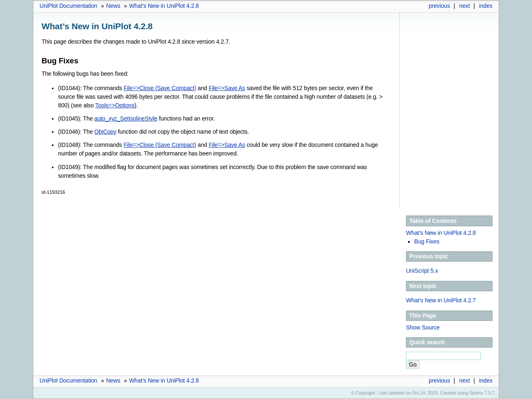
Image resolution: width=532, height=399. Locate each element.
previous (439, 6)
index (486, 6)
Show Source (423, 327)
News (113, 6)
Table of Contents (433, 221)
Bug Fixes (427, 241)
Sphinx (476, 393)
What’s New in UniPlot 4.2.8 (164, 6)
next (464, 6)
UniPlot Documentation (68, 6)
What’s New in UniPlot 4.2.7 (441, 300)
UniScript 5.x (422, 271)
